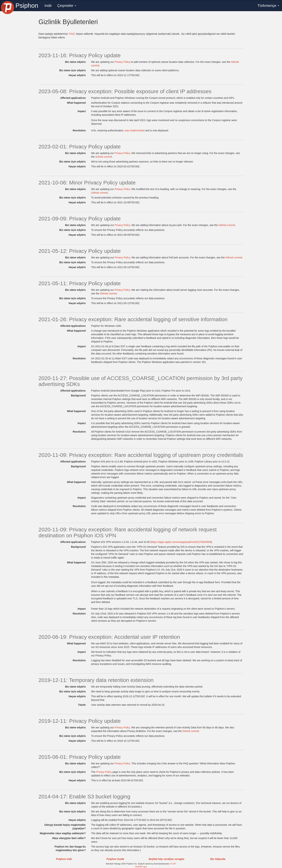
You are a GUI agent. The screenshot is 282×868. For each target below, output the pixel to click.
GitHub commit (104, 157)
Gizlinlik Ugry (141, 867)
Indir (48, 5)
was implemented (135, 130)
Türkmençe (268, 5)
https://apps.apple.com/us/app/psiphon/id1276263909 (181, 542)
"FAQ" (72, 34)
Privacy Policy (122, 62)
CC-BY (173, 864)
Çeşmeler (67, 5)
